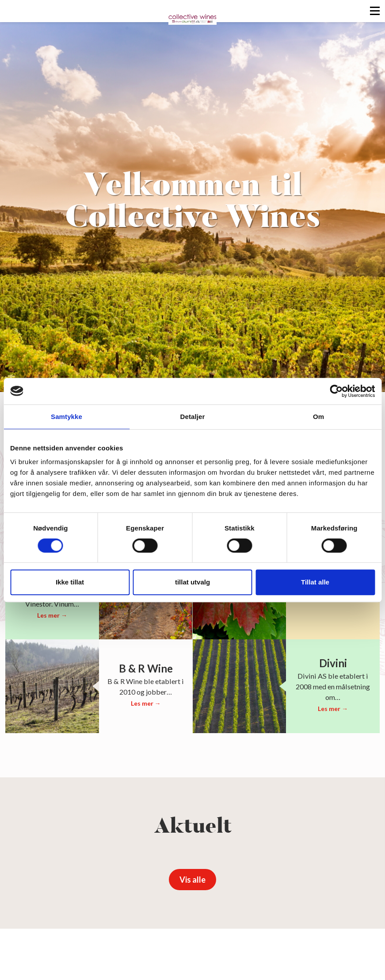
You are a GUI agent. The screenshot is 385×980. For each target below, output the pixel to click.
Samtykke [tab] (67, 417)
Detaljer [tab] (193, 417)
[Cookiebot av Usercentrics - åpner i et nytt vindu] (336, 391)
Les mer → (52, 615)
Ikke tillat (70, 582)
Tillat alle (315, 582)
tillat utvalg (192, 582)
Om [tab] (318, 417)
